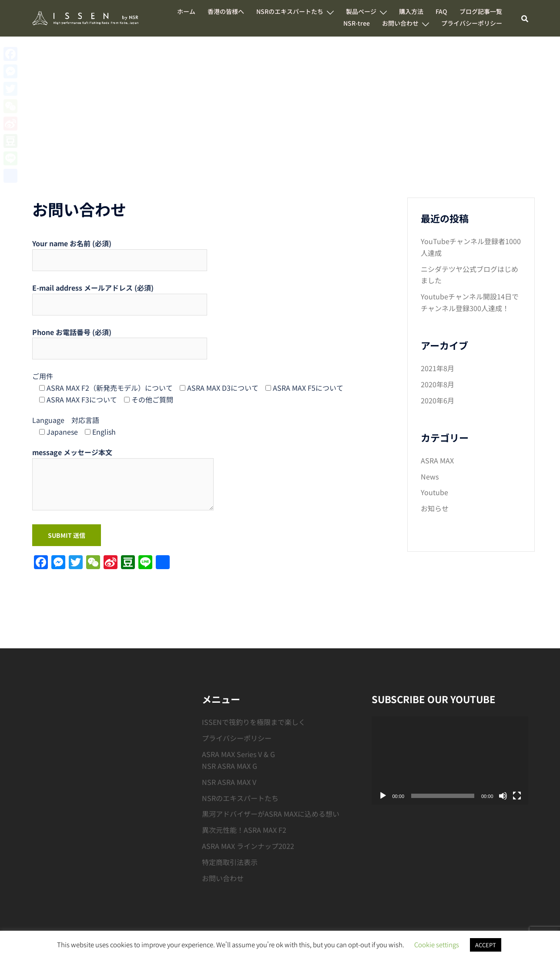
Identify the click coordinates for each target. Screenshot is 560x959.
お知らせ (435, 508)
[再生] (383, 796)
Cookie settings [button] (437, 944)
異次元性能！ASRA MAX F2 (244, 830)
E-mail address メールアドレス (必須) (120, 296)
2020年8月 (438, 384)
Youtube (434, 492)
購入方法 (411, 11)
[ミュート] (503, 796)
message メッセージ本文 (123, 480)
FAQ (441, 11)
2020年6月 (438, 400)
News (430, 476)
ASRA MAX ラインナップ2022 (248, 846)
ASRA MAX (437, 460)
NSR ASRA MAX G (230, 766)
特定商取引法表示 (230, 862)
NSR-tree (357, 23)
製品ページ (361, 11)
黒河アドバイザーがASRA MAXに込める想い (271, 814)
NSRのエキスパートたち (290, 11)
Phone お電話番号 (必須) (120, 340)
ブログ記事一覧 (481, 11)
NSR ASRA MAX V (229, 782)
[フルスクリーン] (517, 796)
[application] (450, 760)
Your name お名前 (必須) (120, 252)
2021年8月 (438, 368)
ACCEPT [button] (486, 945)
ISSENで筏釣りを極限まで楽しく (254, 722)
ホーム (186, 11)
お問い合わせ (400, 23)
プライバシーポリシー (472, 23)
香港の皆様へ (226, 11)
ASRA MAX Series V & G (238, 754)
